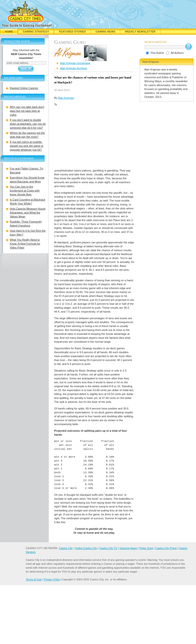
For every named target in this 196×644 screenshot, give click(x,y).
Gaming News (105, 32)
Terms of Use (34, 579)
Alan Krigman (66, 98)
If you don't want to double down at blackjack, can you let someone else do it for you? (28, 124)
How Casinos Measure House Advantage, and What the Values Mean (28, 213)
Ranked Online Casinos (24, 88)
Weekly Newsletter (140, 32)
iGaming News (128, 548)
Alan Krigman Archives (74, 68)
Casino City (66, 548)
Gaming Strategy (36, 32)
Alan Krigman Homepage (75, 63)
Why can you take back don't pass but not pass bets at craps (27, 111)
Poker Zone (146, 548)
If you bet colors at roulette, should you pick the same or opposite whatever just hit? (27, 146)
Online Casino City (86, 548)
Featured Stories (72, 32)
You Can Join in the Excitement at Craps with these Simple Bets (25, 191)
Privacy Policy (52, 579)
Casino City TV (108, 548)
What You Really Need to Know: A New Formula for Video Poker (25, 244)
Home (9, 32)
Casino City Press (166, 548)
